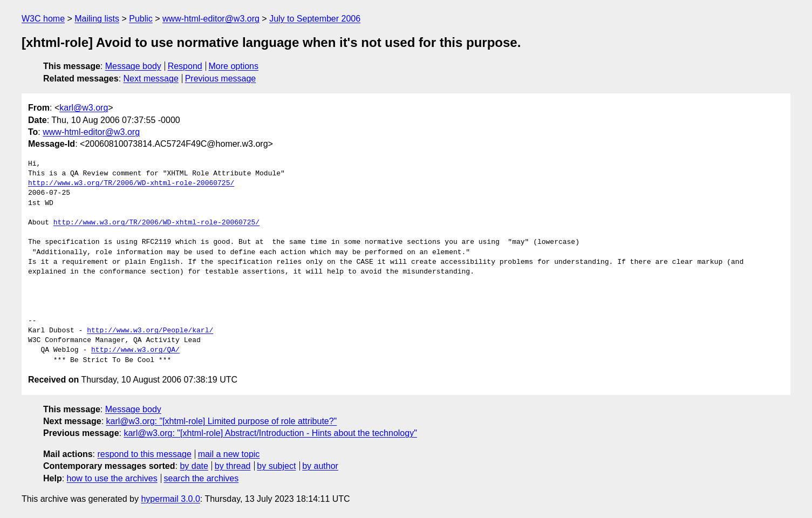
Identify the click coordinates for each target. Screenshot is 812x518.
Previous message (221, 79)
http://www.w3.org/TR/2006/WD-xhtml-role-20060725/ (131, 183)
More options (234, 66)
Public (141, 19)
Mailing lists (97, 19)
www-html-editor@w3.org (211, 19)
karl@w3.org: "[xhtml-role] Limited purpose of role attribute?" (222, 421)
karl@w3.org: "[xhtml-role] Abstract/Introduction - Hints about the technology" (270, 433)
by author (320, 466)
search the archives (202, 478)
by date (194, 466)
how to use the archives (112, 478)
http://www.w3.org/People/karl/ (150, 331)
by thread (233, 466)
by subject (276, 466)
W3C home (43, 19)
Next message (151, 79)
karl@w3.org (84, 108)
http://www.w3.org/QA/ (135, 350)
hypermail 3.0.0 (170, 499)
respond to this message (144, 454)
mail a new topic (229, 454)
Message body (133, 66)
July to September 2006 (315, 19)
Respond (185, 66)
